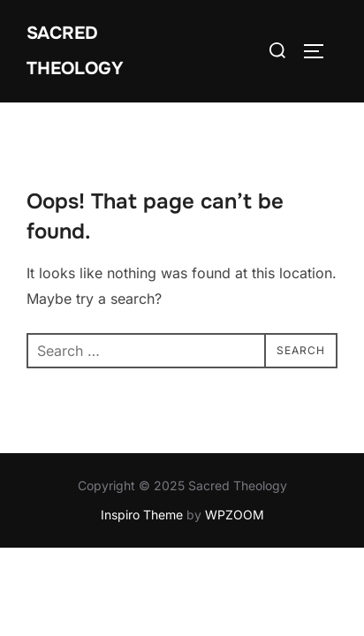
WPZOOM (235, 515)
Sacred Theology (75, 51)
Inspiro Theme (142, 515)
